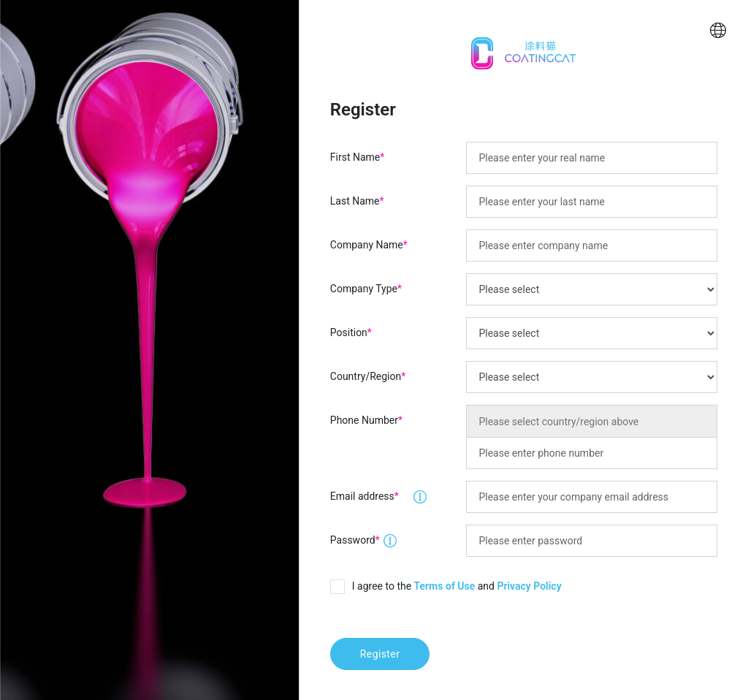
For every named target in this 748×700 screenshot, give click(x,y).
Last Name (357, 201)
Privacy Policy (529, 586)
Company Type (366, 289)
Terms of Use (445, 586)
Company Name (369, 245)
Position (351, 332)
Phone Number (366, 421)
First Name (358, 157)
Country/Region (368, 376)
